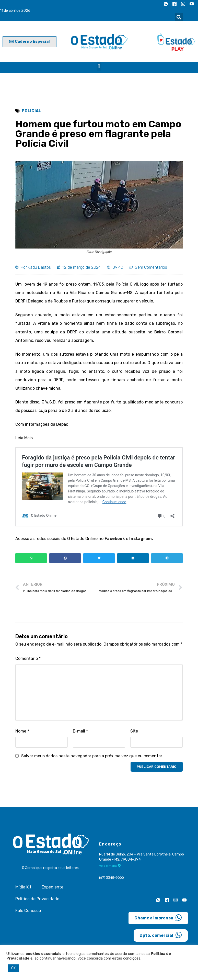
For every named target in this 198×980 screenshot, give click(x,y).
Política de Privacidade (37, 900)
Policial (31, 111)
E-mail (80, 732)
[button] (179, 17)
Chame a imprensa (158, 919)
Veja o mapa (110, 867)
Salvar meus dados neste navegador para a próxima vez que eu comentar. (92, 757)
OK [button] (13, 968)
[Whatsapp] (166, 4)
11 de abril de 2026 (15, 11)
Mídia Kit (23, 888)
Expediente (53, 888)
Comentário (28, 659)
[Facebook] (174, 4)
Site (134, 732)
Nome (22, 732)
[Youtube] (192, 4)
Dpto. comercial (161, 936)
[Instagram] (183, 4)
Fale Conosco (28, 912)
